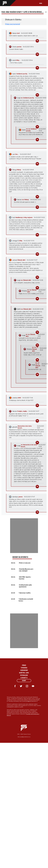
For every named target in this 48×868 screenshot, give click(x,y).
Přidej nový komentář (13, 24)
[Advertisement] (24, 536)
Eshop (24, 681)
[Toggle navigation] (43, 3)
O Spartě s (24, 678)
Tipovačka (24, 668)
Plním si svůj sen (25, 563)
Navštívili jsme (24, 673)
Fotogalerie (24, 675)
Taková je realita (25, 593)
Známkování (24, 670)
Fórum (24, 665)
